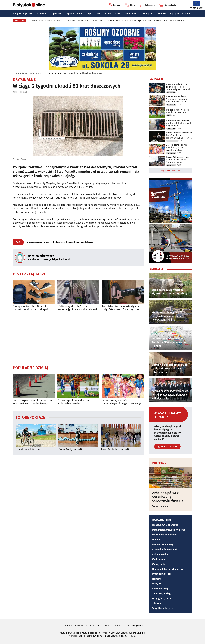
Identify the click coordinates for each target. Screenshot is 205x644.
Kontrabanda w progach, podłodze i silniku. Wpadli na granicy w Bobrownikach (179, 123)
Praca (99, 14)
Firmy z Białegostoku (23, 14)
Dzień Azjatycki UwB (70, 449)
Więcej (186, 14)
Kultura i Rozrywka (173, 141)
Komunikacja (167, 5)
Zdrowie (162, 14)
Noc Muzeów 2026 (177, 20)
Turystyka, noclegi (162, 594)
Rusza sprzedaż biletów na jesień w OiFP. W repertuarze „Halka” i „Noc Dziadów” (179, 135)
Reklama (157, 579)
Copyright (104, 633)
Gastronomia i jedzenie (164, 535)
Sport (91, 14)
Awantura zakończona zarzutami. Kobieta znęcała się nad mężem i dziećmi (178, 87)
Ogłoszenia (147, 5)
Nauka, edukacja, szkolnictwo (168, 569)
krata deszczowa (34, 242)
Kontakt (109, 626)
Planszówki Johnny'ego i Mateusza (136, 20)
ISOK (127, 626)
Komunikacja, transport (165, 549)
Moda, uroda (159, 559)
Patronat (90, 626)
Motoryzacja (148, 14)
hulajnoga (80, 242)
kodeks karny (59, 242)
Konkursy (33, 20)
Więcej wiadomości (169, 171)
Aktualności (171, 153)
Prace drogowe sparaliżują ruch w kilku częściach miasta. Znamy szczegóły (32, 402)
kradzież (48, 242)
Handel (156, 540)
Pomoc (119, 626)
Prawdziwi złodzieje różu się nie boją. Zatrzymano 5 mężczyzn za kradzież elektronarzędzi (121, 308)
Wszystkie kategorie (163, 608)
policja (71, 242)
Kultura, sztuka (160, 554)
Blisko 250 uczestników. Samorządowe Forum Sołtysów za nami (178, 160)
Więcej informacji (161, 506)
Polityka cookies (89, 633)
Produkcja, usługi (162, 574)
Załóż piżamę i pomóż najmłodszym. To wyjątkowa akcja (122, 402)
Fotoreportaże (30, 417)
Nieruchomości (132, 14)
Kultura (81, 14)
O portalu (67, 626)
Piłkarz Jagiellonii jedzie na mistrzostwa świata (73, 402)
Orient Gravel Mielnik (28, 449)
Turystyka (174, 14)
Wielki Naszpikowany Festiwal (52, 20)
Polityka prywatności (69, 633)
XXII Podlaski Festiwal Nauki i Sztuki (82, 20)
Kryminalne (51, 73)
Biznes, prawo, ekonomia (165, 525)
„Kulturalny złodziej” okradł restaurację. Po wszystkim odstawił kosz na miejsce (78, 308)
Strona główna (20, 73)
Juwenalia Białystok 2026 (109, 20)
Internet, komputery (163, 545)
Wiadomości (42, 14)
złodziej (90, 242)
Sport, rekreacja (161, 589)
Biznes (108, 14)
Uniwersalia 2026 (160, 20)
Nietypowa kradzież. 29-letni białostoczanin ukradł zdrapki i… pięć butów (32, 308)
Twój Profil (137, 626)
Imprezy (114, 5)
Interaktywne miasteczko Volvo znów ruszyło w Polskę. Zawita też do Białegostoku (178, 99)
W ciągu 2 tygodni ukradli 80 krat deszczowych (82, 73)
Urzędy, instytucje (162, 598)
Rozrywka (157, 584)
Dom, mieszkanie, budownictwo (169, 530)
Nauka (118, 14)
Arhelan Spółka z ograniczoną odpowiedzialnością (168, 497)
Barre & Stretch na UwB (115, 449)
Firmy (130, 5)
